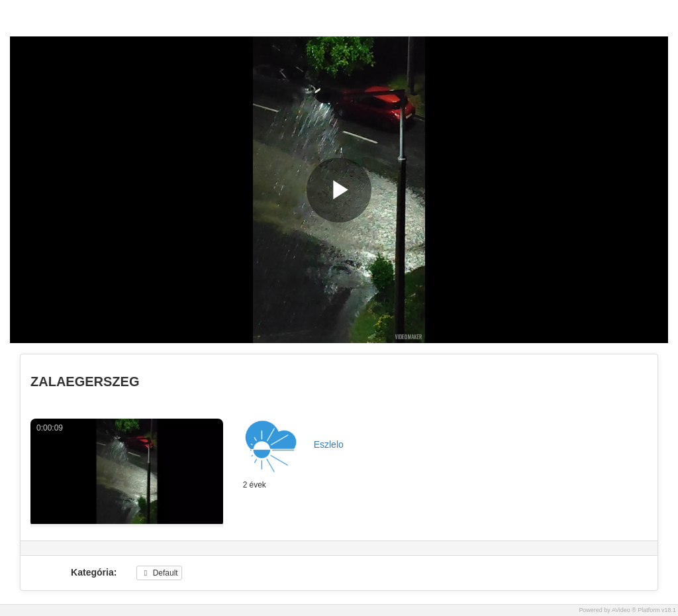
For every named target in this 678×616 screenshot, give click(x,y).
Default (159, 573)
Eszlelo (329, 444)
